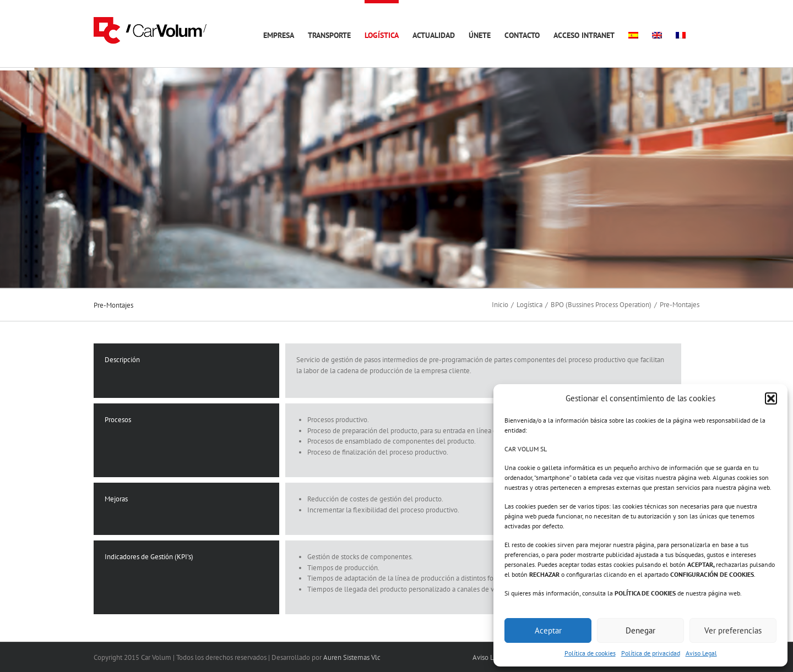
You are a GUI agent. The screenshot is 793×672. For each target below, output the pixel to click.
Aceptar (548, 630)
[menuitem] (633, 34)
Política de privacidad (651, 653)
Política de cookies (590, 653)
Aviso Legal (701, 653)
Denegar (640, 630)
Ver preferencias (733, 630)
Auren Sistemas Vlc (352, 657)
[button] (771, 398)
